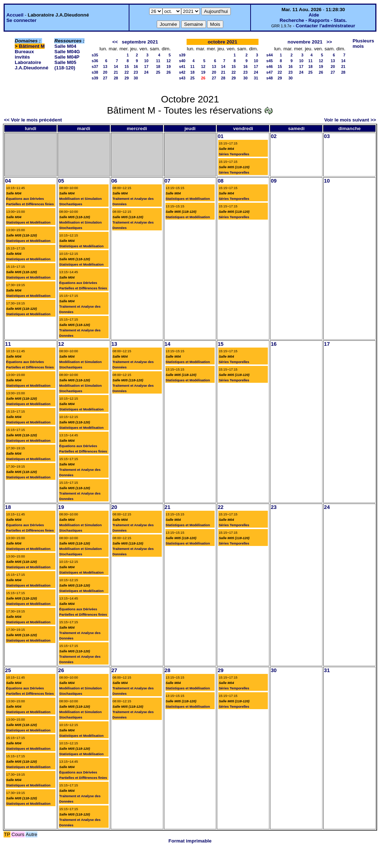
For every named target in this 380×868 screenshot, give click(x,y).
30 (136, 78)
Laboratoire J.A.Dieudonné (31, 65)
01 (220, 136)
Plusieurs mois (363, 43)
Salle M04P (67, 57)
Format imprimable (190, 841)
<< (115, 42)
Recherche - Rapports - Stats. (313, 20)
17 (146, 66)
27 (105, 78)
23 (136, 72)
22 (127, 72)
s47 (270, 72)
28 (116, 78)
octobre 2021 (223, 42)
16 (136, 66)
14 (116, 66)
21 (116, 72)
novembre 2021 (305, 42)
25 (158, 72)
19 (169, 66)
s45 (270, 61)
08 (220, 181)
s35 (95, 55)
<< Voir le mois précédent (33, 120)
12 (169, 61)
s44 (270, 55)
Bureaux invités (24, 54)
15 (127, 66)
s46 (270, 66)
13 (105, 66)
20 (105, 72)
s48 (270, 78)
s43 (182, 78)
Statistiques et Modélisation (28, 222)
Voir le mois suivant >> (350, 120)
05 (61, 181)
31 (256, 78)
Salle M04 (65, 46)
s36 (95, 61)
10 (146, 61)
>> (329, 42)
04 (8, 181)
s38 (95, 72)
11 (158, 61)
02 (274, 136)
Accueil (15, 15)
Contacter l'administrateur (326, 26)
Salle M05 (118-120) (65, 65)
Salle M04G (67, 52)
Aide (314, 15)
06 (114, 181)
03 (327, 136)
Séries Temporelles (234, 154)
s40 (182, 61)
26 (169, 72)
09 (274, 181)
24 (146, 72)
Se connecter (22, 20)
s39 (95, 78)
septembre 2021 (140, 42)
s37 (95, 66)
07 (168, 181)
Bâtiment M (32, 46)
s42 (182, 72)
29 (127, 78)
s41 (182, 66)
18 (158, 66)
